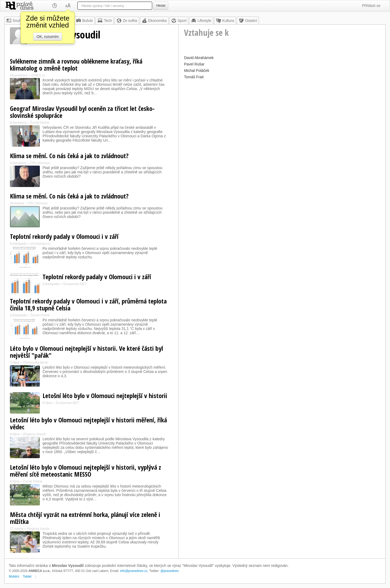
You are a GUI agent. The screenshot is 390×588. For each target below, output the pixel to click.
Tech (105, 21)
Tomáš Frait (194, 77)
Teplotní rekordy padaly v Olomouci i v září (64, 236)
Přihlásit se (371, 6)
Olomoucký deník (35, 363)
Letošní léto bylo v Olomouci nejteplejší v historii (105, 396)
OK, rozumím (48, 37)
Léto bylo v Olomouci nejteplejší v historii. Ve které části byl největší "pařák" (86, 352)
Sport (179, 21)
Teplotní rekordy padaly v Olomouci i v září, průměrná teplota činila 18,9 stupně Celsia (88, 304)
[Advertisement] (282, 118)
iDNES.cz (38, 75)
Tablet (27, 577)
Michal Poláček (197, 71)
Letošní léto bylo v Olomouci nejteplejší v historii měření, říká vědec (88, 423)
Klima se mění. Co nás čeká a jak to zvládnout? (69, 156)
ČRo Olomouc (40, 163)
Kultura (225, 21)
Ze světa (127, 21)
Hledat (161, 6)
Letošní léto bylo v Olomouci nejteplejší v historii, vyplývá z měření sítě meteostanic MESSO (85, 471)
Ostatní (248, 21)
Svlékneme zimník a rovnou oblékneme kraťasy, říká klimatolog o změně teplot (76, 65)
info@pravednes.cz (134, 571)
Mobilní (14, 577)
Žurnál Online (40, 123)
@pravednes (170, 571)
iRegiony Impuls (34, 434)
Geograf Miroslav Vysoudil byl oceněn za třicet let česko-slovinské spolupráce (82, 112)
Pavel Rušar (194, 64)
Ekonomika (154, 21)
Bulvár (85, 21)
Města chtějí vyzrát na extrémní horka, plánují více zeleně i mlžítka (85, 518)
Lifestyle (201, 21)
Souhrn (15, 21)
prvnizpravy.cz (41, 244)
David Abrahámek (199, 58)
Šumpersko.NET (75, 284)
